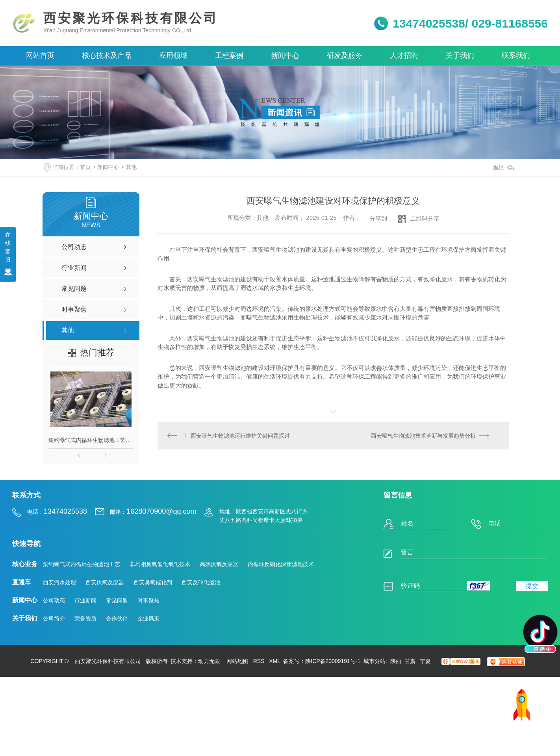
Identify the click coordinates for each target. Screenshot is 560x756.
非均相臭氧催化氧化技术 (160, 564)
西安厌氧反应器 (105, 582)
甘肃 (411, 661)
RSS (259, 661)
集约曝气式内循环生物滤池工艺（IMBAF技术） (91, 440)
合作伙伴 (117, 619)
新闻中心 (108, 167)
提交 (532, 586)
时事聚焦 (148, 600)
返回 (504, 167)
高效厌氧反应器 (219, 564)
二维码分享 (425, 218)
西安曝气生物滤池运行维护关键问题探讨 (241, 436)
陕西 (396, 661)
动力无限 (209, 661)
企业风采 (148, 619)
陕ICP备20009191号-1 (333, 661)
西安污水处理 (59, 582)
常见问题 (117, 600)
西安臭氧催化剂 (153, 582)
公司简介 (54, 619)
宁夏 (425, 661)
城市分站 (375, 661)
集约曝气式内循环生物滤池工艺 (82, 564)
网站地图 (237, 661)
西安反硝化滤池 (201, 582)
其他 (131, 167)
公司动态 (54, 600)
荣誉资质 (85, 619)
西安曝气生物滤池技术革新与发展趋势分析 (423, 436)
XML (274, 661)
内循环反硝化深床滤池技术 (281, 564)
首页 (85, 167)
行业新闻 (85, 600)
